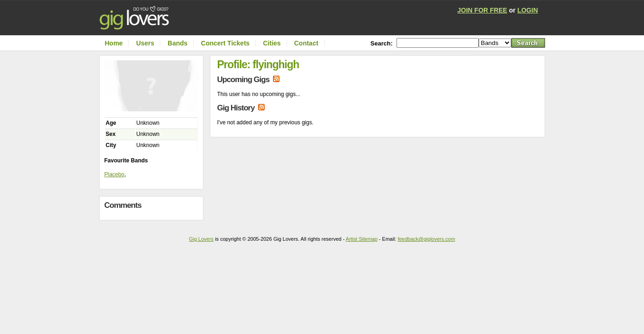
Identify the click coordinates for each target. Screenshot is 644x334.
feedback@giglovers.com (426, 239)
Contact (306, 43)
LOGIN (527, 10)
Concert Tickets (225, 43)
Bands (178, 43)
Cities (272, 43)
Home (114, 43)
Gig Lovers (201, 239)
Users (145, 43)
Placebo (114, 174)
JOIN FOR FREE (482, 10)
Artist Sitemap (362, 239)
